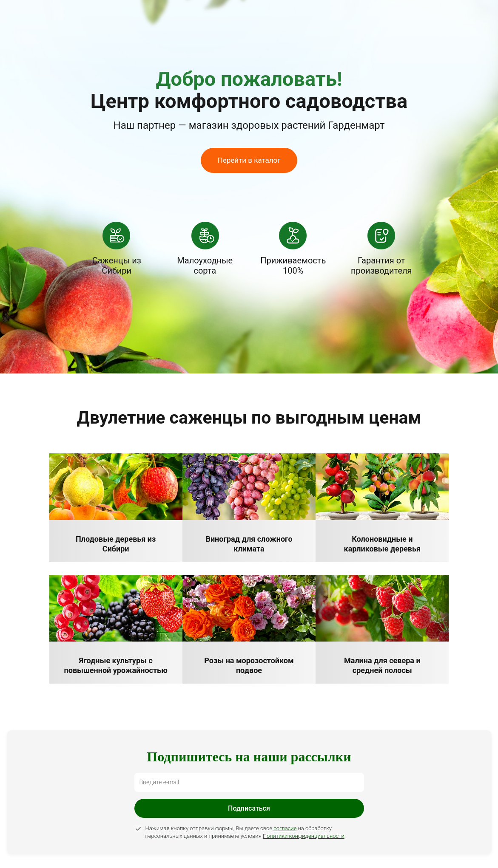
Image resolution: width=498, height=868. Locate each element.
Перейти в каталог (249, 160)
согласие (285, 828)
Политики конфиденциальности (304, 836)
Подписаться (249, 808)
